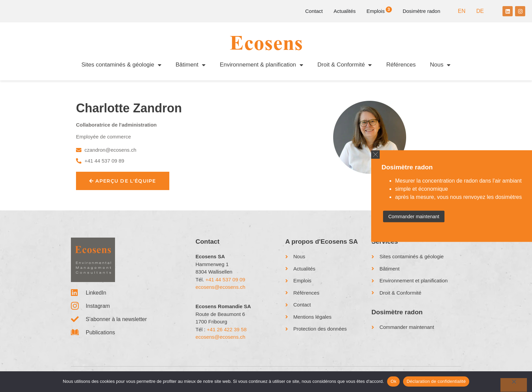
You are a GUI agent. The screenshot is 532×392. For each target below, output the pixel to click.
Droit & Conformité (345, 65)
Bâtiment (191, 65)
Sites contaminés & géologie (121, 65)
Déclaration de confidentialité (436, 381)
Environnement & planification (262, 65)
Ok (393, 381)
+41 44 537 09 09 (225, 279)
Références (401, 65)
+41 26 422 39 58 (227, 329)
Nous (440, 65)
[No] (514, 385)
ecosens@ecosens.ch (220, 287)
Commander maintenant (414, 217)
